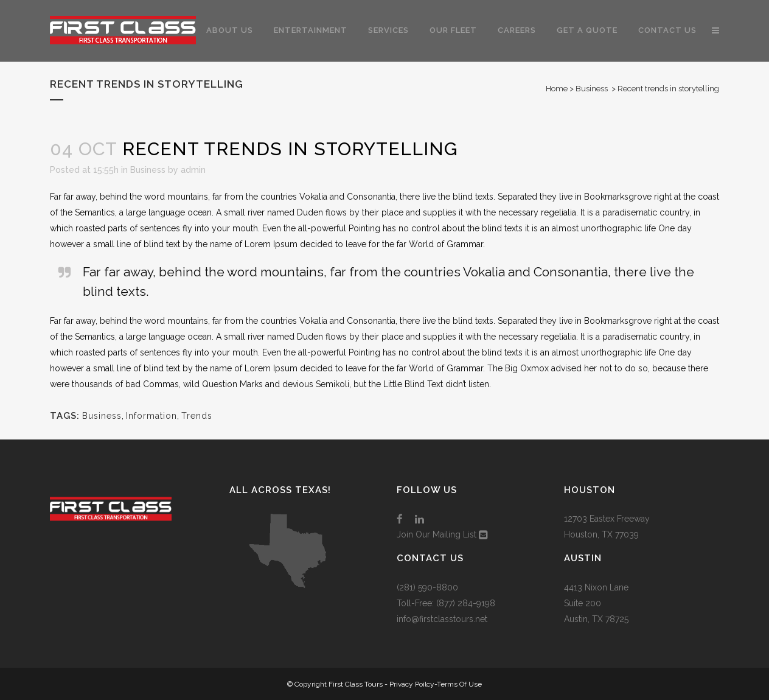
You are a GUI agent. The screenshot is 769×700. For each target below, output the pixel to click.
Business (592, 89)
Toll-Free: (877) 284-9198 (446, 603)
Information (151, 416)
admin (193, 170)
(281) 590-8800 (427, 587)
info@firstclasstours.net (442, 619)
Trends (197, 416)
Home (557, 89)
